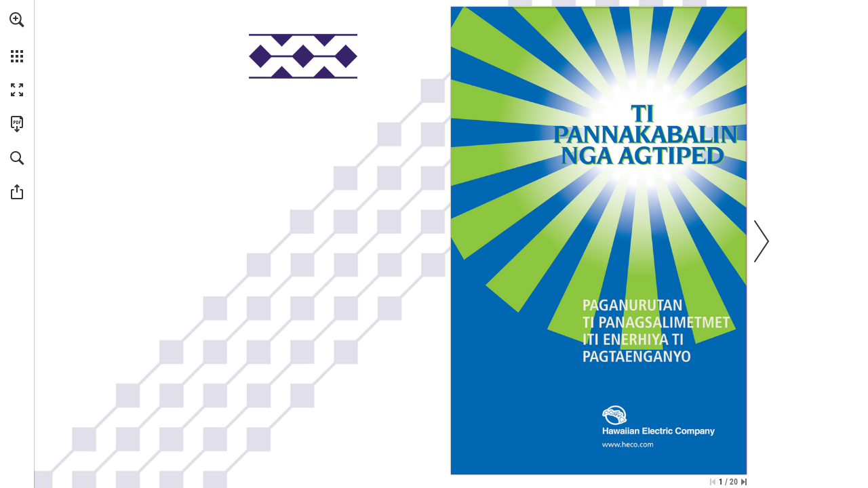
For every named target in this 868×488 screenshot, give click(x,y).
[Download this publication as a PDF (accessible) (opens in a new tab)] (17, 124)
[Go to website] (628, 444)
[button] (17, 20)
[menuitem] (17, 37)
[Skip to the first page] (713, 482)
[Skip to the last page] (744, 482)
